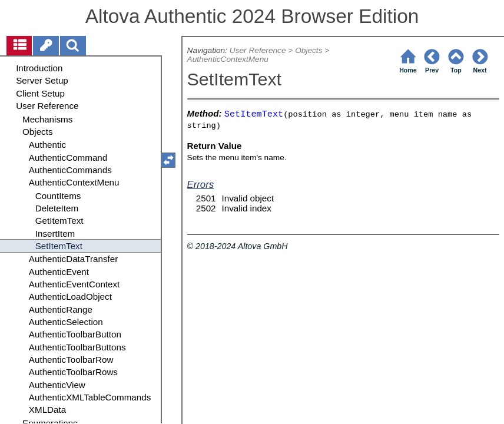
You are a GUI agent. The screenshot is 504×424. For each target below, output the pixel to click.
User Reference (258, 50)
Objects (309, 50)
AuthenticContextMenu (228, 59)
